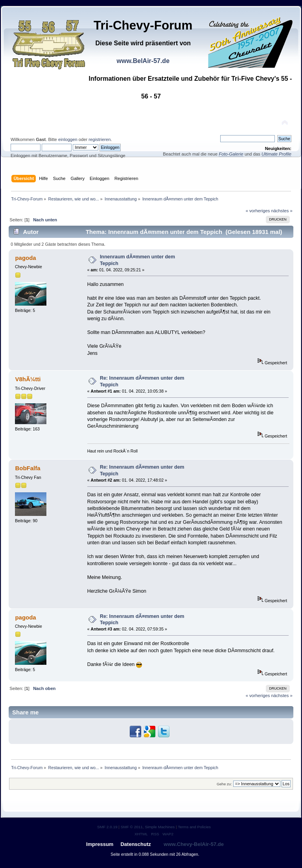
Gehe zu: (224, 784)
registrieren (99, 139)
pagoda (25, 258)
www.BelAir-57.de (143, 61)
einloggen (68, 139)
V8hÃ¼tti (28, 379)
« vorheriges (258, 211)
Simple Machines (160, 827)
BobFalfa (28, 468)
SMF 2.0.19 (107, 827)
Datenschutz (135, 844)
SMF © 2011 (132, 827)
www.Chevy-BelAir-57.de (194, 844)
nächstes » (282, 211)
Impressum (100, 844)
